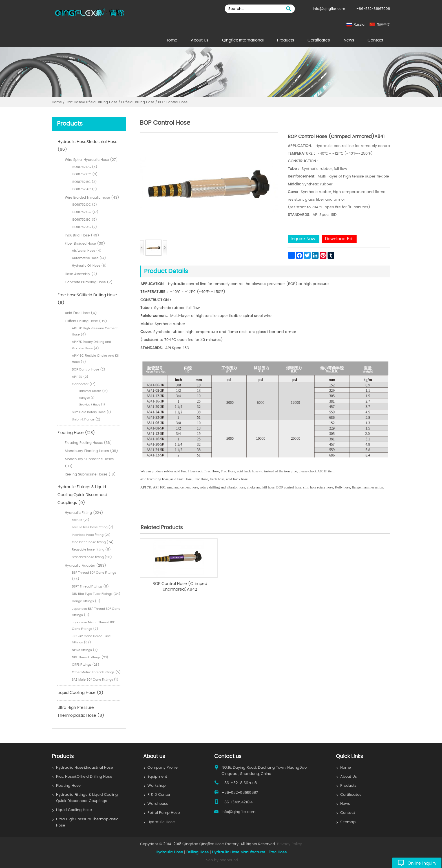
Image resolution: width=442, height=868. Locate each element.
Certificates (319, 40)
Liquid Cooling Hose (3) (80, 693)
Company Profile (163, 768)
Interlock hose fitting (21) (91, 535)
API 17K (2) (80, 377)
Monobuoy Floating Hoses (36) (91, 451)
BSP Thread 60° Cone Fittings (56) (94, 576)
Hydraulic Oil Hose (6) (89, 266)
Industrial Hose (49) (82, 235)
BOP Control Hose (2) (89, 370)
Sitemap (348, 822)
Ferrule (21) (81, 520)
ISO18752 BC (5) (84, 220)
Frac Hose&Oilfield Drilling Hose (84, 777)
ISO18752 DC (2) (84, 205)
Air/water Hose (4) (87, 251)
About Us (200, 40)
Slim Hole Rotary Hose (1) (91, 412)
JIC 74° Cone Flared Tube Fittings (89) (91, 639)
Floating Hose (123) (76, 433)
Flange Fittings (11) (86, 601)
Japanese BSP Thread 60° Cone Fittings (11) (96, 612)
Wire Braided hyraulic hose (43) (92, 198)
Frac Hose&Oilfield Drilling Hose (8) (87, 299)
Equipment (157, 777)
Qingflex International (243, 40)
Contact (375, 40)
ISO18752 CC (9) (85, 174)
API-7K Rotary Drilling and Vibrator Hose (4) (91, 345)
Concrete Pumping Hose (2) (89, 282)
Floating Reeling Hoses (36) (88, 443)
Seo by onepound (222, 860)
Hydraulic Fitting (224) (84, 513)
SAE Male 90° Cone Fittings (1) (95, 680)
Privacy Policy (289, 844)
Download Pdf (339, 239)
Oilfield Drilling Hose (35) (86, 321)
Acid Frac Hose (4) (81, 313)
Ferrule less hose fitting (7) (93, 527)
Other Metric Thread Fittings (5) (96, 672)
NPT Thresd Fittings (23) (90, 657)
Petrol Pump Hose (164, 813)
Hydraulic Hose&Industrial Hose (85, 768)
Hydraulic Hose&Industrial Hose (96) (88, 146)
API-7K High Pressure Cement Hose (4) (95, 331)
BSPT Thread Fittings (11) (90, 587)
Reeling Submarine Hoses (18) (90, 474)
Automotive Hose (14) (89, 258)
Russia (359, 25)
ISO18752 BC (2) (84, 182)
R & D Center (159, 795)
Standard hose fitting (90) (92, 557)
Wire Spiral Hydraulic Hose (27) (91, 160)
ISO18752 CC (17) (85, 212)
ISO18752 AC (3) (84, 189)
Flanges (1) (87, 398)
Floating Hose (68, 786)
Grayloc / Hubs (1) (92, 405)
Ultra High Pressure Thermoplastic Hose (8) (81, 712)
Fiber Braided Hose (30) (85, 244)
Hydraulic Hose (161, 822)
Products (286, 40)
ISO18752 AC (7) (84, 227)
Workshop (157, 786)
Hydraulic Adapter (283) (86, 565)
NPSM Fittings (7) (85, 650)
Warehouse (158, 804)
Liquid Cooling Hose (74, 810)
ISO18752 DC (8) (85, 167)
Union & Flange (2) (86, 419)
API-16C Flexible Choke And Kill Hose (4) (96, 359)
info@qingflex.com (329, 9)
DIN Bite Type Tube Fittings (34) (96, 594)
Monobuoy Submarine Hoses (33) (89, 463)
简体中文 (383, 25)
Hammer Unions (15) (93, 391)
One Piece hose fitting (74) (93, 542)
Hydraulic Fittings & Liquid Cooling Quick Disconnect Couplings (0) (82, 495)
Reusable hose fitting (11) (91, 550)
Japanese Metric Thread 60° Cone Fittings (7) (94, 625)
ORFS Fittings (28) (86, 665)
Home (171, 40)
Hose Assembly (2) (81, 274)
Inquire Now (304, 239)
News (349, 40)
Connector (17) (84, 384)
